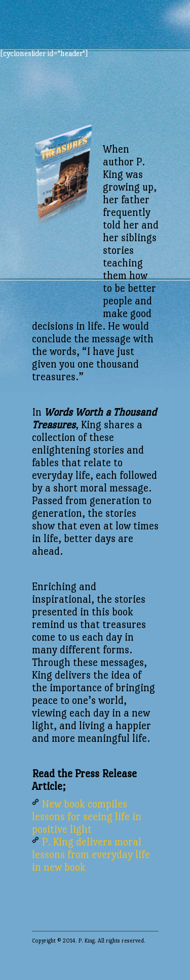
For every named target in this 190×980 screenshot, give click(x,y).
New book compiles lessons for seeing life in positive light (87, 817)
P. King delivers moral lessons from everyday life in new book (91, 855)
